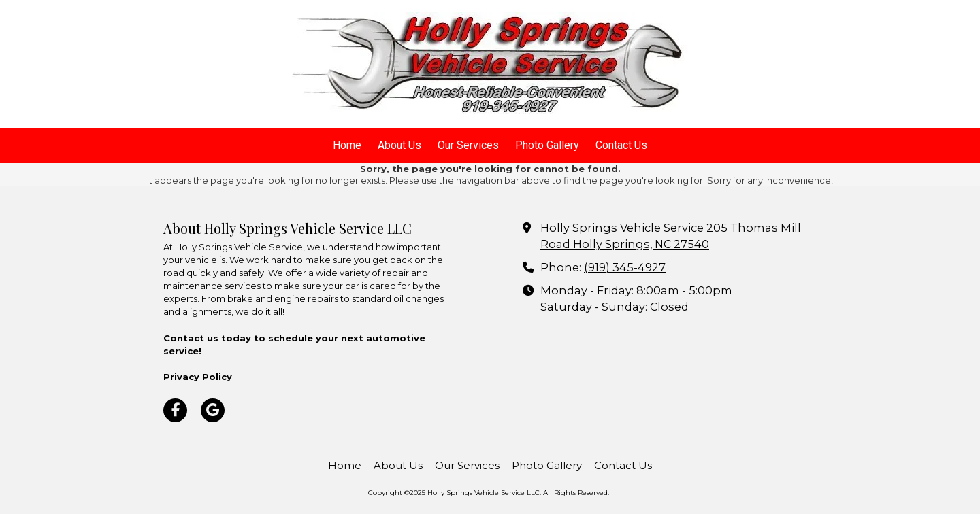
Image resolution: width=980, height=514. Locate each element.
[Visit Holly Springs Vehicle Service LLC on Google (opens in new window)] (213, 410)
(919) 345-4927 (625, 267)
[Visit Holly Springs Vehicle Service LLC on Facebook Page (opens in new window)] (175, 410)
